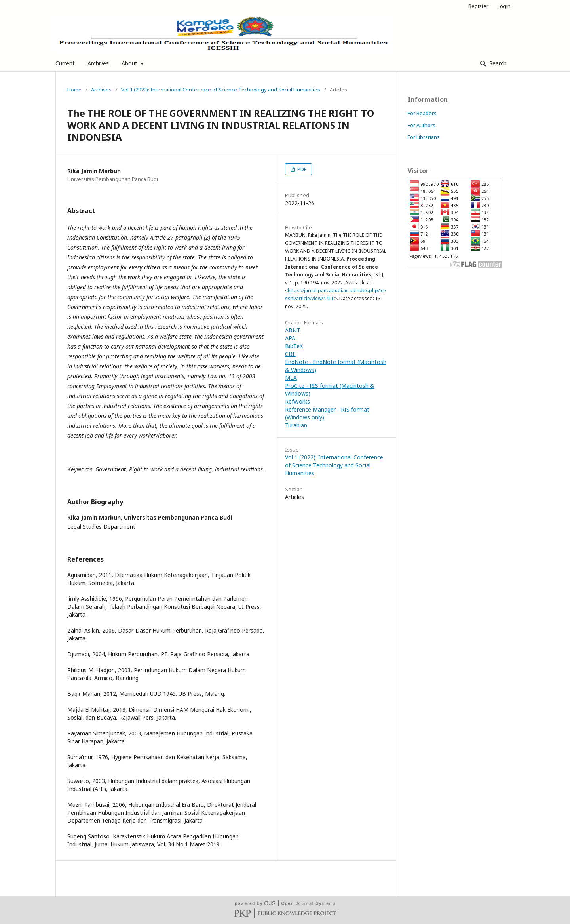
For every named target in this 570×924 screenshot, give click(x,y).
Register (478, 6)
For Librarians (424, 137)
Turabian (296, 425)
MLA (291, 378)
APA (290, 338)
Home (74, 90)
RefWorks (297, 401)
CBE (290, 354)
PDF (301, 169)
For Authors (422, 125)
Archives (98, 63)
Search (497, 63)
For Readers (422, 113)
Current (65, 63)
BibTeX (294, 346)
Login (504, 6)
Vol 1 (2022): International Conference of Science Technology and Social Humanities (221, 90)
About (130, 63)
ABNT (293, 330)
